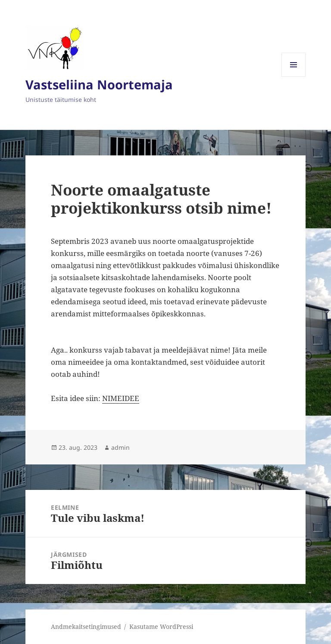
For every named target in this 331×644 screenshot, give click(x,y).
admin (120, 447)
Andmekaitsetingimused (86, 627)
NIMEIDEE (121, 398)
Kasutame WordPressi (161, 627)
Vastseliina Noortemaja (99, 84)
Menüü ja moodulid (294, 77)
